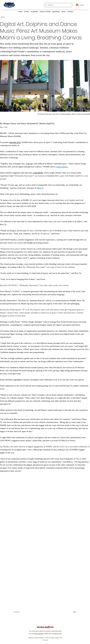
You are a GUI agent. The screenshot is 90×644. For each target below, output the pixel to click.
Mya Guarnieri (39, 634)
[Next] (72, 612)
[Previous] (20, 612)
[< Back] (6, 17)
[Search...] (58, 5)
